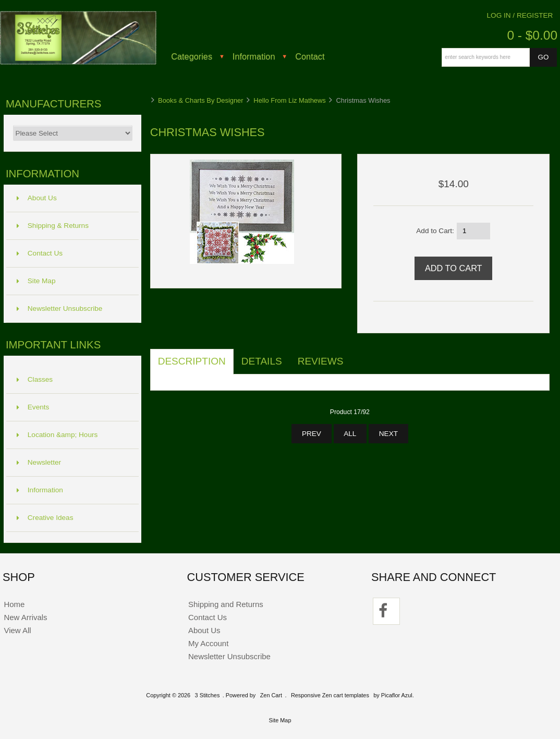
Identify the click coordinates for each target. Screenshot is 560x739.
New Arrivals (25, 617)
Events (33, 407)
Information (254, 56)
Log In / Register (520, 15)
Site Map (36, 281)
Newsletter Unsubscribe (60, 308)
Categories (192, 56)
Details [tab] (262, 361)
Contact (310, 56)
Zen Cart (271, 695)
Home (14, 604)
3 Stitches (208, 695)
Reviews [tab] (321, 361)
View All (17, 630)
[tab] (359, 356)
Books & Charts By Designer (201, 100)
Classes (35, 379)
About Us (37, 198)
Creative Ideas (45, 518)
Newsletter (39, 462)
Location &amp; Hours (57, 435)
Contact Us (40, 253)
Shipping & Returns (53, 226)
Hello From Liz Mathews (289, 100)
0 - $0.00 (532, 35)
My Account (208, 643)
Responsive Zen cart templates (330, 695)
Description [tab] (192, 361)
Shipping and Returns (226, 604)
